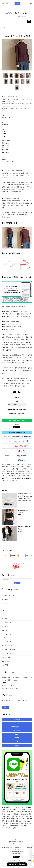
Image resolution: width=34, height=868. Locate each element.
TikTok (17, 738)
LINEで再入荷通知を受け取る (17, 420)
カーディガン (7, 622)
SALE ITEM (7, 661)
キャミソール (7, 634)
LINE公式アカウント (17, 727)
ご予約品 (6, 665)
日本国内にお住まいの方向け (17, 413)
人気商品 (6, 599)
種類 (17, 402)
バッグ (5, 638)
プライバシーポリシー (9, 686)
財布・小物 (6, 657)
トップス (6, 607)
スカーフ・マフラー (9, 650)
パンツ (5, 630)
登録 (5, 707)
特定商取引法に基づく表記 (11, 689)
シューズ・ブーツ (8, 642)
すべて (5, 555)
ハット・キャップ (8, 646)
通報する (17, 424)
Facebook (17, 731)
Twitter (17, 723)
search (17, 4)
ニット (5, 619)
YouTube (17, 734)
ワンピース (6, 611)
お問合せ (6, 683)
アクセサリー (7, 653)
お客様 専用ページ (9, 595)
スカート (6, 626)
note (17, 742)
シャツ (5, 615)
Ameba (17, 745)
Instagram (17, 720)
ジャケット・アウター (10, 603)
